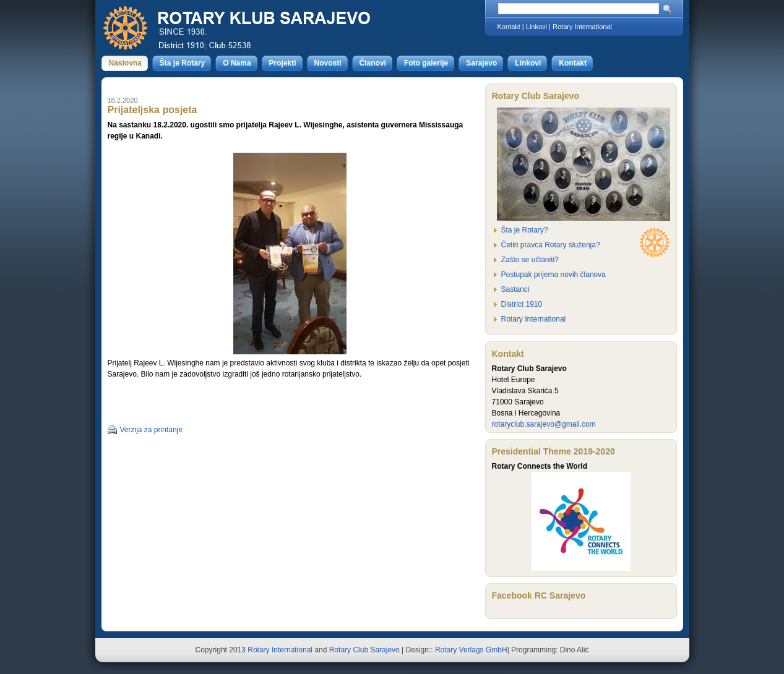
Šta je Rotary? (525, 230)
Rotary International (582, 27)
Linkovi (536, 27)
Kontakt (509, 27)
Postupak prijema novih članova (554, 275)
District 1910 (522, 304)
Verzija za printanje (151, 430)
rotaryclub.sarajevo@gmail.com (544, 424)
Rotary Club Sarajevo (364, 650)
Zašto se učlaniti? (530, 260)
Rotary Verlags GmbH (471, 650)
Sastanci (515, 289)
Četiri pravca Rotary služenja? (551, 245)
